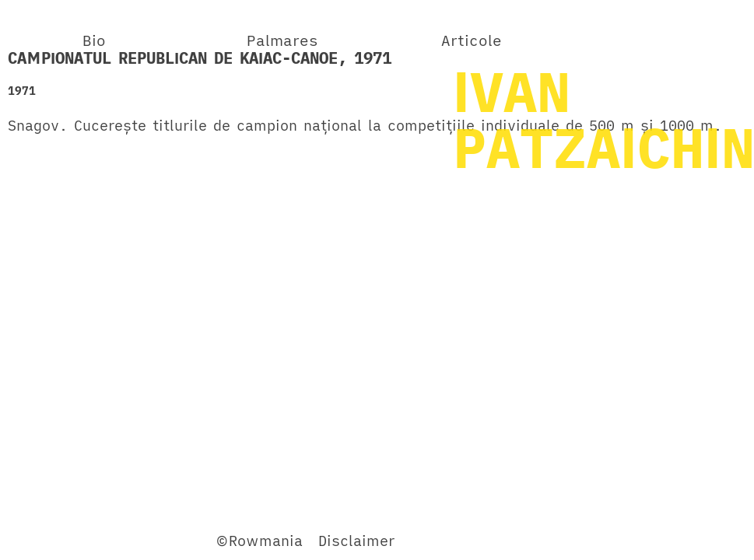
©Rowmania (259, 541)
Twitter (112, 541)
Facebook (42, 541)
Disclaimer (356, 541)
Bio (94, 40)
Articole (472, 40)
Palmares (282, 40)
